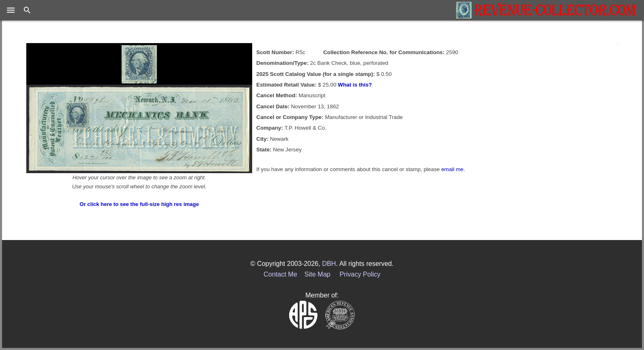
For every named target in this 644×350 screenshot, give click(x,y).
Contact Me (281, 274)
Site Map (317, 274)
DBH (329, 264)
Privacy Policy (360, 274)
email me (452, 169)
